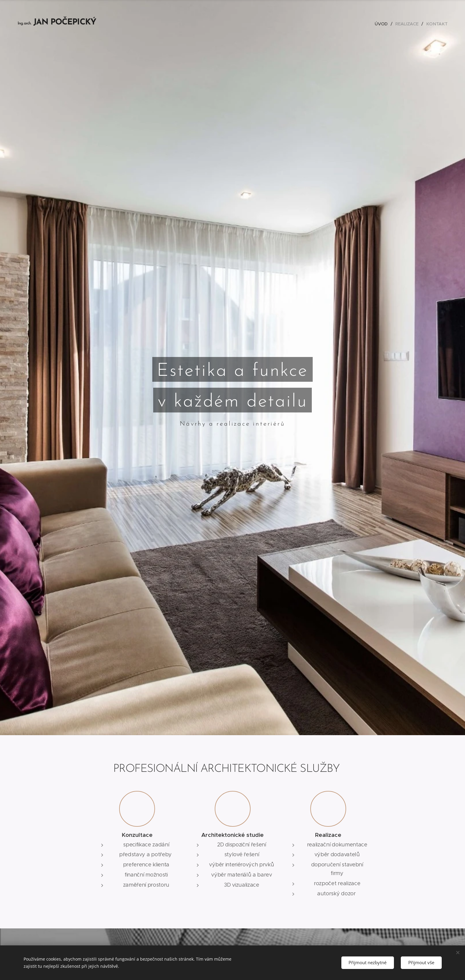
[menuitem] (383, 24)
